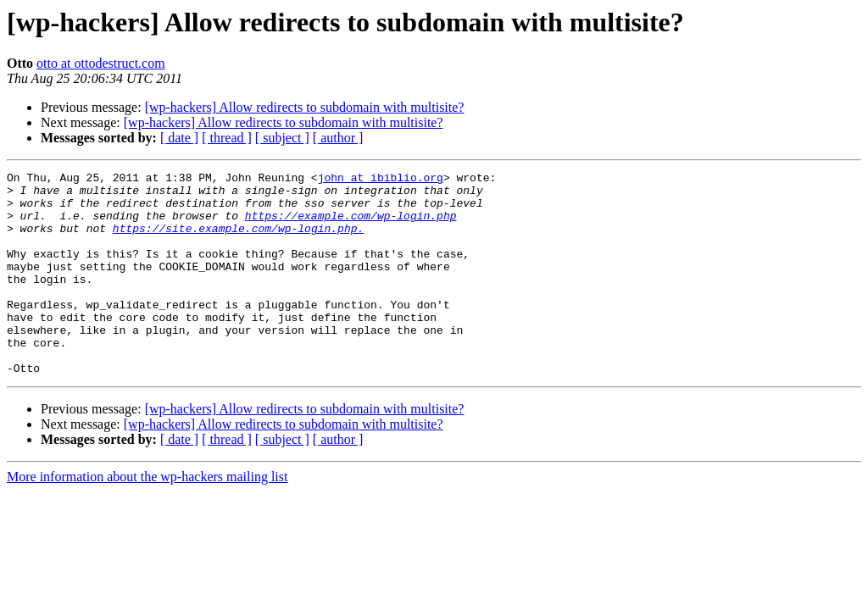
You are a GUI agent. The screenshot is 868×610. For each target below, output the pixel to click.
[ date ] (179, 138)
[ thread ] (227, 138)
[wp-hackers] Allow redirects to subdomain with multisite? (305, 107)
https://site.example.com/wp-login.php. (238, 241)
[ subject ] (282, 138)
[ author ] (338, 138)
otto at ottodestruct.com (101, 63)
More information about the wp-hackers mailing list (147, 517)
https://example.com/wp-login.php (351, 225)
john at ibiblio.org (381, 180)
